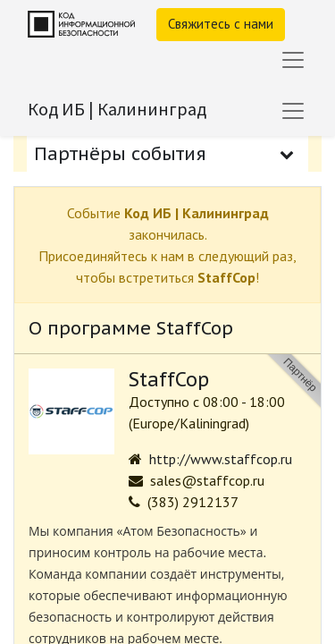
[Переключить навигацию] (293, 111)
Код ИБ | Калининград (117, 109)
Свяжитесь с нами (221, 24)
